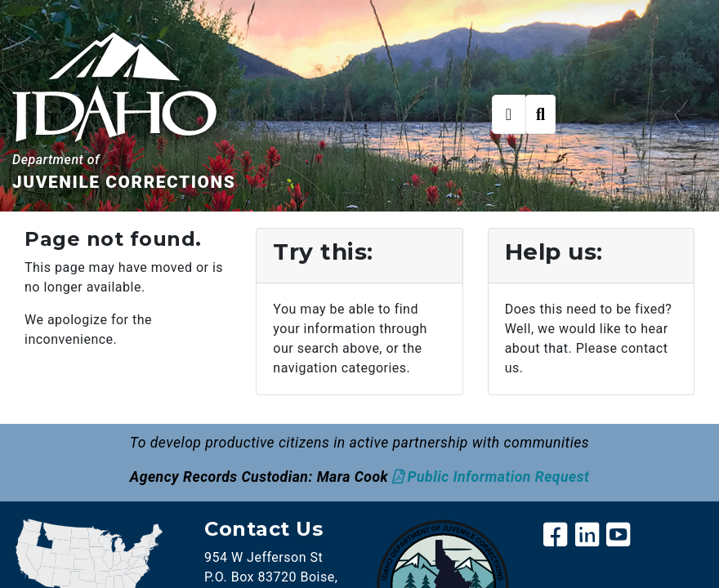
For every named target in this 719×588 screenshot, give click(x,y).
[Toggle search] (540, 114)
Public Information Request (499, 477)
